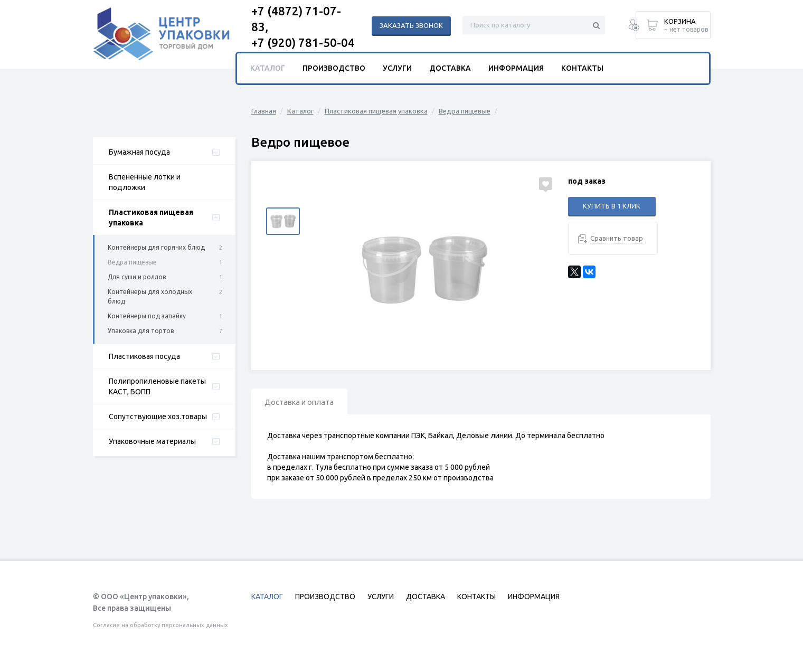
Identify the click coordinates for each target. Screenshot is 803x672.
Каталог (300, 111)
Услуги (397, 68)
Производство (334, 68)
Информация (516, 68)
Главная (264, 111)
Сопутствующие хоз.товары (158, 417)
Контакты (582, 68)
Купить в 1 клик (612, 206)
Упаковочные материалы (152, 441)
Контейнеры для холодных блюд (150, 296)
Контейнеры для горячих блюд (156, 247)
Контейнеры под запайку (147, 316)
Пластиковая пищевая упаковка (151, 217)
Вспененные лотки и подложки (145, 182)
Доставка (450, 68)
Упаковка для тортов (141, 331)
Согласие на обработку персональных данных (160, 625)
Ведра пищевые (132, 262)
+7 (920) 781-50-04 (303, 42)
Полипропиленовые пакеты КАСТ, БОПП (157, 386)
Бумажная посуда (139, 152)
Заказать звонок (411, 25)
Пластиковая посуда (144, 356)
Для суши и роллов (137, 277)
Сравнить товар (617, 238)
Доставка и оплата (304, 403)
